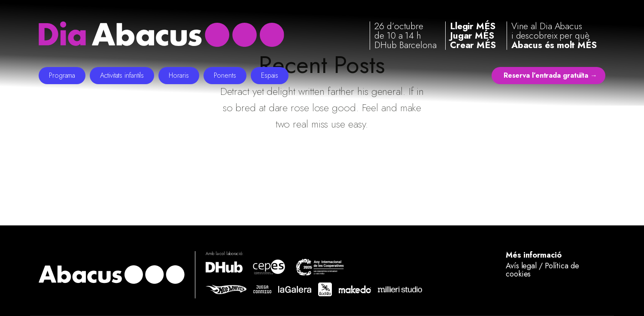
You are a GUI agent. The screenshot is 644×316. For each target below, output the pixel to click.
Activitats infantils (122, 75)
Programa (62, 75)
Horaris (179, 75)
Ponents (225, 75)
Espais (270, 75)
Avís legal (521, 266)
